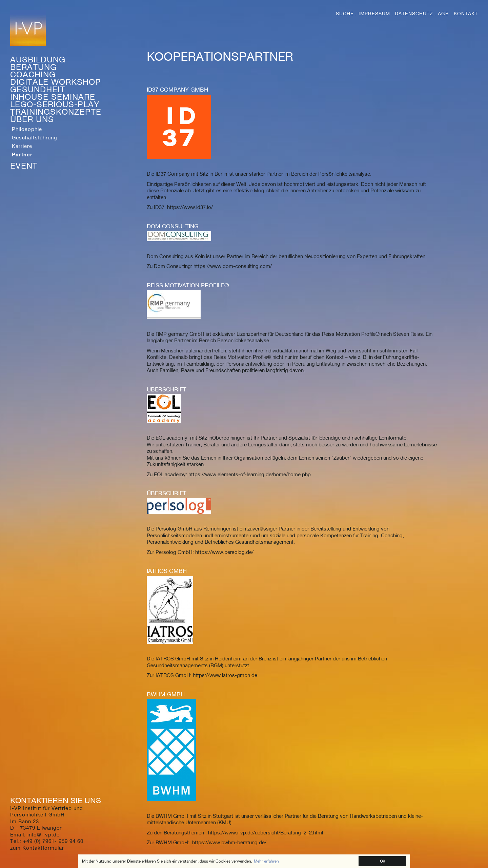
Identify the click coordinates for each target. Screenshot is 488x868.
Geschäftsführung (35, 137)
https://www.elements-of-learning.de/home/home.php (250, 474)
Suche (345, 14)
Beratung (33, 67)
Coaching (33, 74)
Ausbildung (38, 59)
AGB (443, 14)
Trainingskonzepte (56, 112)
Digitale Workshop (56, 82)
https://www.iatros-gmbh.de (225, 675)
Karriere (22, 146)
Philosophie (27, 129)
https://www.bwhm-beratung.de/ (229, 842)
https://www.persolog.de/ (224, 552)
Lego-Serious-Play (55, 104)
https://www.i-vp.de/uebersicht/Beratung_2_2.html (266, 832)
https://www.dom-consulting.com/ (233, 266)
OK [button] (382, 861)
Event (24, 166)
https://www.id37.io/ (190, 207)
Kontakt (466, 14)
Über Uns (32, 119)
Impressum (374, 14)
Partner (22, 154)
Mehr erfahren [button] (266, 861)
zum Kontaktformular (37, 848)
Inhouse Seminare (53, 97)
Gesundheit (38, 89)
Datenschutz (414, 14)
